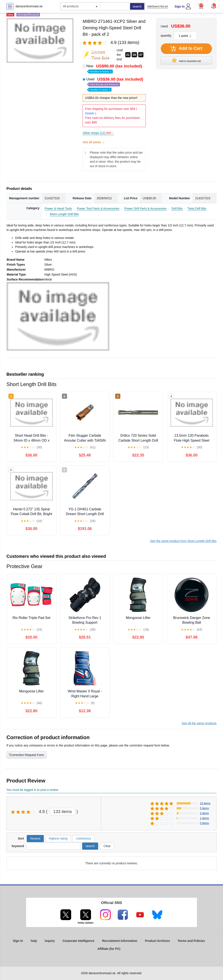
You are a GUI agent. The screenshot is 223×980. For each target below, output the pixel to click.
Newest (35, 838)
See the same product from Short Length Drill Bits (183, 541)
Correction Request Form (26, 754)
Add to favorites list (186, 60)
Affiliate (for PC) (109, 949)
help (34, 941)
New (115, 68)
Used (115, 84)
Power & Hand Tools (58, 209)
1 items (204, 818)
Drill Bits (177, 209)
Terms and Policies (191, 941)
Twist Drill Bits (197, 209)
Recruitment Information (120, 941)
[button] (214, 6)
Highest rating (58, 838)
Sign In (180, 6)
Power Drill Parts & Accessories (145, 209)
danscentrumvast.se (29, 6)
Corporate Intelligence (79, 941)
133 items (63, 812)
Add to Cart (186, 49)
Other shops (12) (98, 133)
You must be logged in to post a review (32, 790)
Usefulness (84, 838)
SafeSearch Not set (158, 6)
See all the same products (199, 723)
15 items (205, 803)
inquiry (50, 941)
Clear (107, 846)
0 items (204, 823)
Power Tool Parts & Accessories (98, 209)
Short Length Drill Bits (64, 214)
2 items (204, 813)
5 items (204, 808)
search (137, 6)
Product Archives (157, 941)
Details (90, 113)
